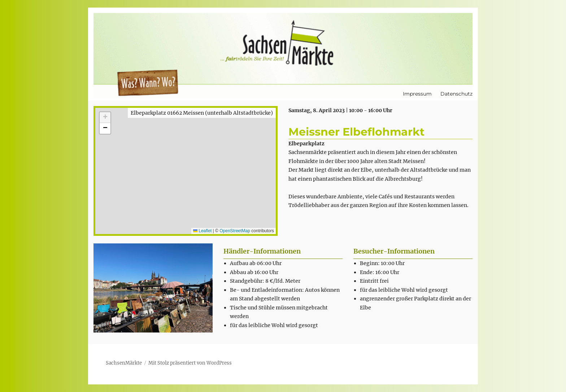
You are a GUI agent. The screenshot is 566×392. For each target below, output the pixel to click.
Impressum (417, 94)
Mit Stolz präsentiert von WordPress (190, 363)
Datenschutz (456, 94)
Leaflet (202, 231)
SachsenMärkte (124, 363)
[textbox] (286, 294)
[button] (105, 118)
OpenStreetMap (235, 231)
